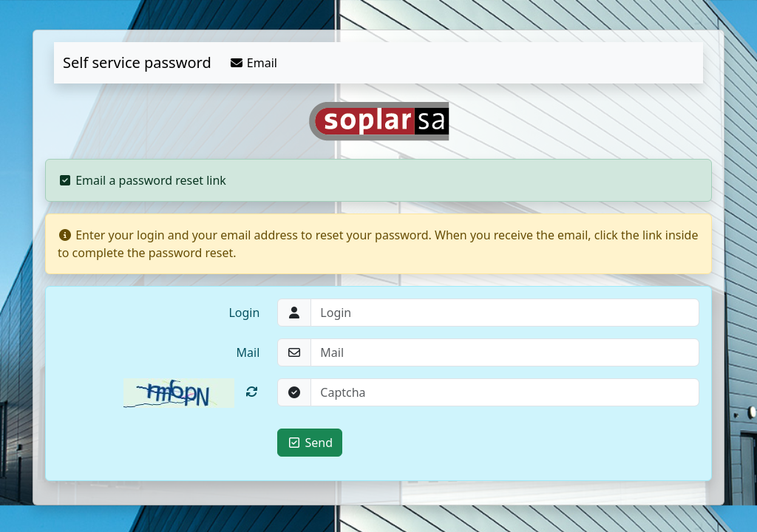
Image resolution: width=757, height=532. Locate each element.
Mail (248, 352)
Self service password (137, 62)
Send (310, 443)
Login (244, 313)
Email (253, 63)
